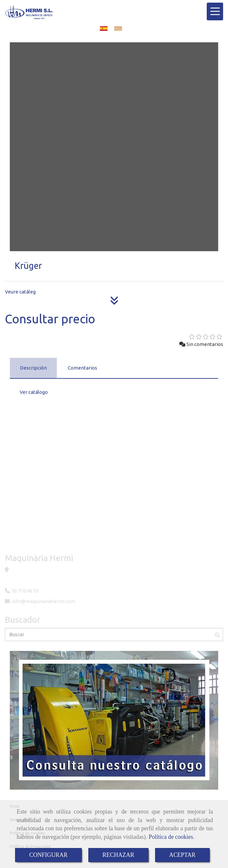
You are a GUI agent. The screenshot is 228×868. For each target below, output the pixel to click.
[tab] (33, 368)
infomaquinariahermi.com (44, 601)
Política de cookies (171, 837)
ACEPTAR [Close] (182, 855)
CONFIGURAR (48, 855)
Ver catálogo (34, 392)
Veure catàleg (20, 292)
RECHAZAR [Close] (118, 855)
